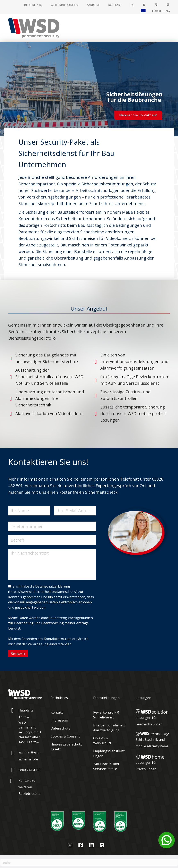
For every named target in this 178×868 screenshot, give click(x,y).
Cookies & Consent (65, 736)
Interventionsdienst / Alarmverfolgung (109, 728)
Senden (18, 653)
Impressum (59, 720)
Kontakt (115, 5)
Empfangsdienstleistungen (109, 753)
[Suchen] (89, 862)
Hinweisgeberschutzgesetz (66, 747)
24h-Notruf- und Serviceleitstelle (106, 766)
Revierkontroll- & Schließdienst (106, 715)
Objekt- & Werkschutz (102, 741)
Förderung (161, 11)
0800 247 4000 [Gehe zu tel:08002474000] (29, 770)
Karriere (93, 5)
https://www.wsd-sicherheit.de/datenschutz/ (43, 592)
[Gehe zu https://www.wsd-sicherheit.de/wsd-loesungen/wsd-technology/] (153, 740)
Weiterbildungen (64, 5)
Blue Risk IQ (33, 5)
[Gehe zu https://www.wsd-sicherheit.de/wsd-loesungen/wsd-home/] (153, 764)
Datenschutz (60, 728)
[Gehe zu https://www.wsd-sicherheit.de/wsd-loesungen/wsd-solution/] (153, 718)
